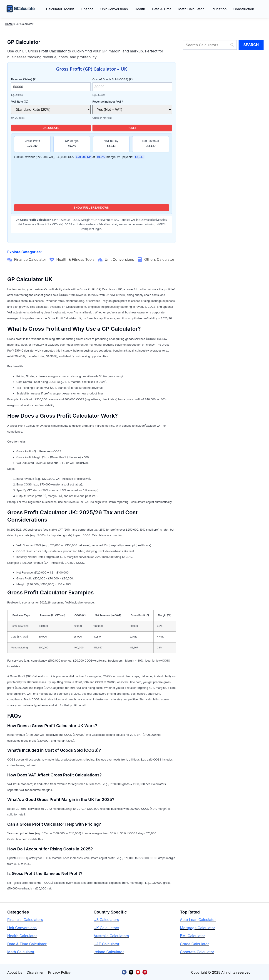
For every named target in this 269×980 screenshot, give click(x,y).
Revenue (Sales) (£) (39, 79)
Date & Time (162, 9)
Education (219, 9)
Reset (132, 128)
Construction (244, 9)
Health (140, 9)
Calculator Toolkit (60, 9)
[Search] (210, 45)
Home (9, 24)
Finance (87, 9)
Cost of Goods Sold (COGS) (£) (120, 79)
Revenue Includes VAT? (120, 101)
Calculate (51, 128)
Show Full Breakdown (92, 208)
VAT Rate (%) (39, 101)
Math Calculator (191, 9)
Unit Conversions (114, 9)
